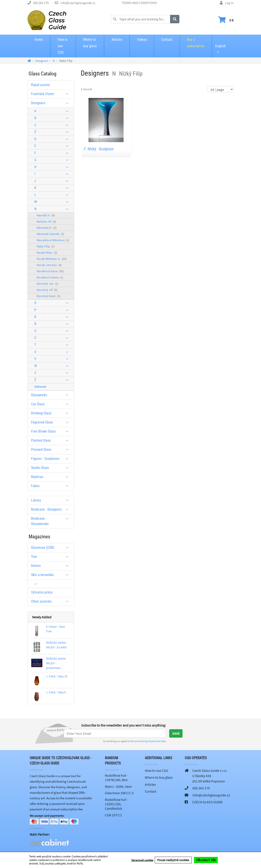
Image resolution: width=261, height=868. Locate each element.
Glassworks (51, 395)
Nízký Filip (46, 246)
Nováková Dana (50, 271)
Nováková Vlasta (50, 277)
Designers (51, 103)
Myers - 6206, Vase (118, 786)
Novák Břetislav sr (52, 259)
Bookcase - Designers (51, 509)
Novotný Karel (48, 296)
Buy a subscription (196, 43)
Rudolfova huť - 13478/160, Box (116, 778)
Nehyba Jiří (46, 221)
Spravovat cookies (142, 860)
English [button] (221, 43)
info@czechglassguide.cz (78, 3)
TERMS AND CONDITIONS (139, 3)
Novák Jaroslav (49, 265)
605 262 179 (41, 3)
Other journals (51, 601)
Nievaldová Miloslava (53, 240)
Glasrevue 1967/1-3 (119, 793)
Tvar (51, 557)
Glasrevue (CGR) (51, 548)
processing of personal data (150, 741)
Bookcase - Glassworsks (51, 521)
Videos (142, 40)
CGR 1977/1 (113, 815)
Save (176, 733)
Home (39, 40)
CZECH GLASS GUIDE (207, 802)
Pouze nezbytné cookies (173, 860)
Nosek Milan (47, 253)
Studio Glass (51, 468)
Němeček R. (47, 228)
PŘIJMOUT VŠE (206, 860)
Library (51, 500)
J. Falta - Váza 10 (57, 676)
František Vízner (51, 94)
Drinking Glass (51, 413)
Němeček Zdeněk (50, 234)
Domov (51, 566)
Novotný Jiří (47, 290)
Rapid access (40, 85)
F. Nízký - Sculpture (99, 149)
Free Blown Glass (51, 431)
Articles (117, 40)
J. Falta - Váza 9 (56, 692)
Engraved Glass (51, 422)
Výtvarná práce (42, 592)
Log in (229, 3)
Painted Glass (51, 440)
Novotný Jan (47, 284)
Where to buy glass (90, 43)
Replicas (51, 477)
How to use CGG (63, 46)
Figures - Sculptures (51, 459)
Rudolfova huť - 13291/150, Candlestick (116, 804)
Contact (167, 40)
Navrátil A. (46, 215)
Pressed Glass (51, 450)
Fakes (51, 486)
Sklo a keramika (51, 575)
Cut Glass (51, 404)
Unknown (40, 387)
